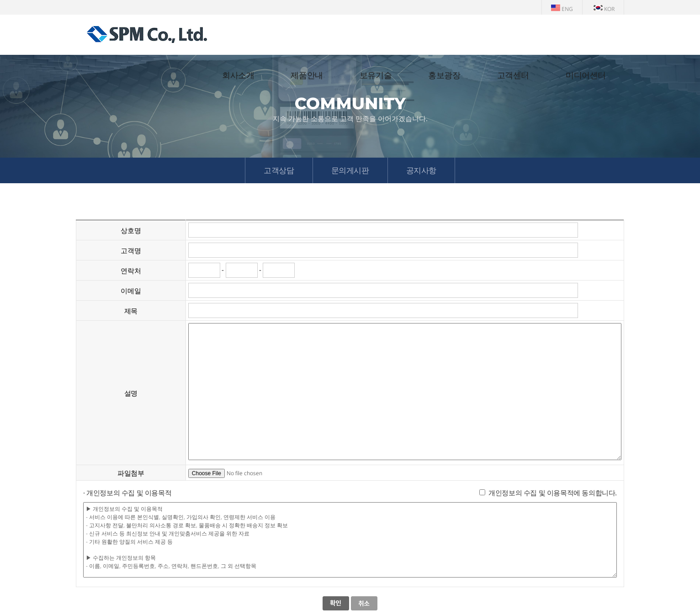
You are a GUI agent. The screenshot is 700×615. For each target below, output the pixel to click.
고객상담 (279, 170)
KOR (604, 9)
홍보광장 (444, 75)
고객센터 (513, 75)
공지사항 (421, 170)
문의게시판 (350, 170)
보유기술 (376, 75)
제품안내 (307, 75)
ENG (562, 9)
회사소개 (238, 75)
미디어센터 (586, 75)
